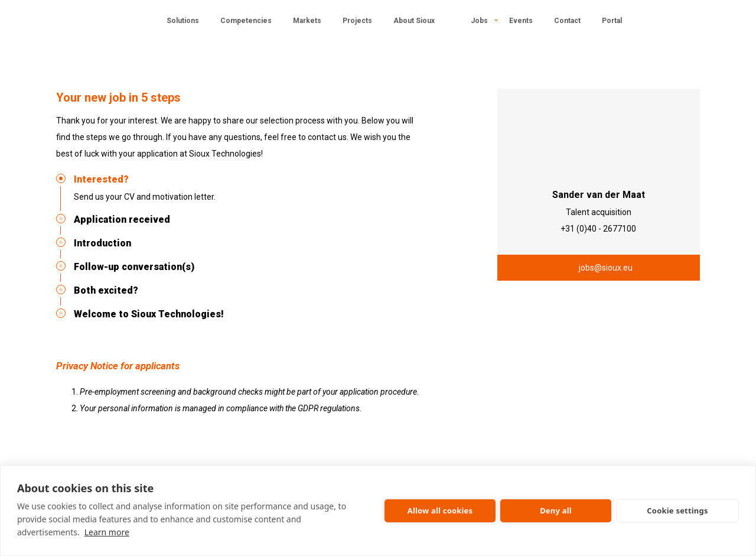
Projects (357, 21)
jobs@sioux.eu (606, 268)
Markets (307, 21)
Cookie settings (677, 511)
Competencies (246, 21)
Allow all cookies (440, 511)
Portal (612, 21)
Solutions (183, 21)
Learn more (107, 532)
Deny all (556, 511)
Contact (567, 21)
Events (521, 21)
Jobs (479, 21)
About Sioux (414, 21)
